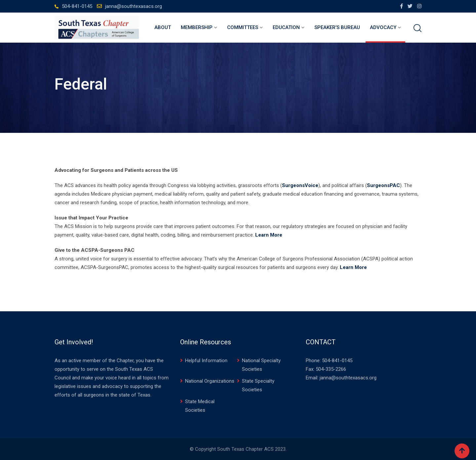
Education (286, 27)
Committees (243, 27)
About (163, 27)
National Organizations (210, 381)
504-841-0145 (77, 6)
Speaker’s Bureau (337, 27)
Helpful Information (206, 361)
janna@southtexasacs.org (134, 6)
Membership (197, 27)
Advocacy (383, 27)
